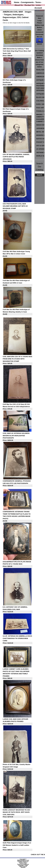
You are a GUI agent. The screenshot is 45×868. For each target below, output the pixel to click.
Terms (38, 2)
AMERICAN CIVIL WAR (13, 12)
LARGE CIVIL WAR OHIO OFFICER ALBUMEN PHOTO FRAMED (18, 722)
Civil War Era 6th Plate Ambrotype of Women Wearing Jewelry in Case (18, 312)
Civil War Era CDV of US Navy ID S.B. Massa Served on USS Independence (18, 407)
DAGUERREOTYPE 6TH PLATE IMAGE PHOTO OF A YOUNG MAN (18, 564)
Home (17, 2)
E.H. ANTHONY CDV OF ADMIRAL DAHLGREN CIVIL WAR (18, 610)
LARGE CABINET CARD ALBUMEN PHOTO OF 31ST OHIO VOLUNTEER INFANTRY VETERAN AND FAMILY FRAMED (18, 674)
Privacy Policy (23, 862)
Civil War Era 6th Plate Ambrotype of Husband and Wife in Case (18, 283)
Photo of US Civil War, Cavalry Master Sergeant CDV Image (18, 767)
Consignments (27, 2)
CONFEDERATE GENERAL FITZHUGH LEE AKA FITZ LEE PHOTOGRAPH (18, 483)
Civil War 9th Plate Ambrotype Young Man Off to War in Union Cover (18, 254)
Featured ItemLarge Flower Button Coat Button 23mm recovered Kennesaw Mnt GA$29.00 (40, 30)
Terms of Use (23, 863)
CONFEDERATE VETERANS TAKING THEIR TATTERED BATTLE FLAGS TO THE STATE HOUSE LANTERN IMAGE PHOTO (18, 516)
